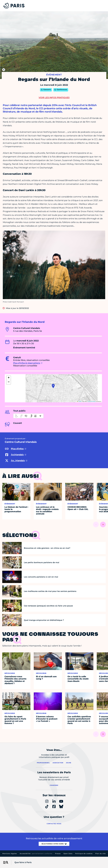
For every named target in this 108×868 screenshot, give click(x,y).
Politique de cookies (84, 854)
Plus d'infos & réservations (27, 363)
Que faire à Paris (23, 862)
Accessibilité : (36, 854)
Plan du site (100, 854)
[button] (53, 386)
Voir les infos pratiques (54, 98)
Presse (58, 854)
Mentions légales (10, 854)
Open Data (68, 854)
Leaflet (79, 401)
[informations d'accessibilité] (28, 416)
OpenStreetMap (92, 401)
